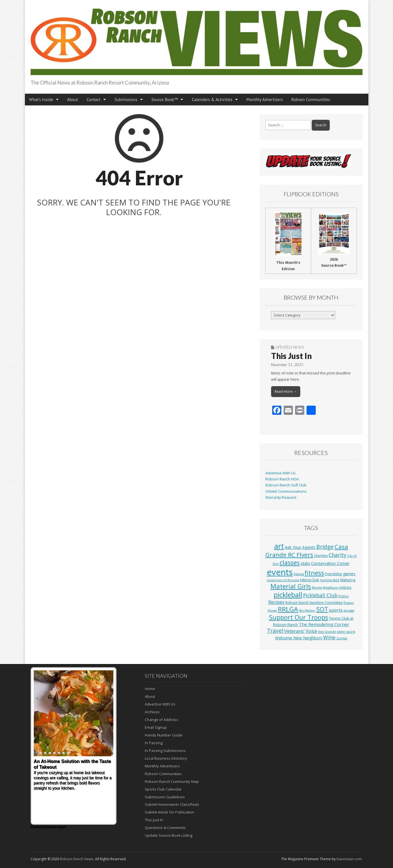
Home (150, 689)
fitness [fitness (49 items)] (314, 573)
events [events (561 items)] (280, 572)
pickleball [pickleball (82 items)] (288, 595)
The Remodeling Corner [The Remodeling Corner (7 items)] (324, 624)
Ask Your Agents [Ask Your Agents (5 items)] (300, 547)
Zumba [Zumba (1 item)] (342, 638)
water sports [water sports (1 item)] (346, 632)
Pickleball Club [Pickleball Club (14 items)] (320, 595)
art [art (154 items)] (279, 546)
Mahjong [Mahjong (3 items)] (348, 580)
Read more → (286, 391)
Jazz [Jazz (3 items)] (336, 580)
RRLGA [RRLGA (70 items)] (288, 609)
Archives (152, 712)
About (73, 100)
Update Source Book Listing (169, 835)
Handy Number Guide (164, 735)
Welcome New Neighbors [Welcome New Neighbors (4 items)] (299, 638)
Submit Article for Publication (170, 812)
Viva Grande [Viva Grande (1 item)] (327, 632)
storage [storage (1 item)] (349, 610)
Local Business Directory (166, 758)
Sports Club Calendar (163, 789)
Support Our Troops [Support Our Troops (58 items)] (299, 617)
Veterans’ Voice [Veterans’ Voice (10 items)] (301, 631)
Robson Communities (311, 100)
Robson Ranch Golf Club (286, 485)
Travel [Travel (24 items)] (275, 631)
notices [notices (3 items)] (345, 587)
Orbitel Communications (286, 491)
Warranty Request (281, 497)
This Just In (291, 356)
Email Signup (156, 727)
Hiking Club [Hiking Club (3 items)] (310, 580)
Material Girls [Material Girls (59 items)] (291, 586)
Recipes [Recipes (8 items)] (276, 602)
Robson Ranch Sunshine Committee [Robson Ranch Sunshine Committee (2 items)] (314, 603)
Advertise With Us (281, 473)
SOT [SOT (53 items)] (322, 609)
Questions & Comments (165, 828)
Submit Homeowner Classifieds (172, 804)
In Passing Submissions (165, 751)
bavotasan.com (349, 859)
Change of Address (162, 720)
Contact (94, 100)
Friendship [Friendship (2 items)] (333, 574)
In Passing (154, 743)
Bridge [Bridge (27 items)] (325, 547)
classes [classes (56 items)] (290, 562)
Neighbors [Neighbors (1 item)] (330, 588)
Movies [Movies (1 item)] (317, 588)
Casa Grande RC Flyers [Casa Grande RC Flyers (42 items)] (307, 551)
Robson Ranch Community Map (172, 781)
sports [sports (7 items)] (336, 610)
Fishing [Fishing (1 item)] (299, 574)
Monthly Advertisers (265, 100)
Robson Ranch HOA (282, 479)
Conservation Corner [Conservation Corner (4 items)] (330, 563)
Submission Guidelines (165, 797)
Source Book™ (165, 100)
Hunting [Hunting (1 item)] (326, 580)
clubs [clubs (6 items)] (305, 563)
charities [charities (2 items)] (321, 556)
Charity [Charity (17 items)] (337, 555)
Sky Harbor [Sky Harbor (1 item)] (307, 610)
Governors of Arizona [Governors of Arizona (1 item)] (283, 580)
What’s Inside (41, 100)
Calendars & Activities (212, 100)
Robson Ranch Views (77, 859)
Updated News (290, 347)
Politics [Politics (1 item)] (343, 596)
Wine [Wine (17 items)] (329, 637)
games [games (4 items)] (349, 574)
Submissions (126, 100)
